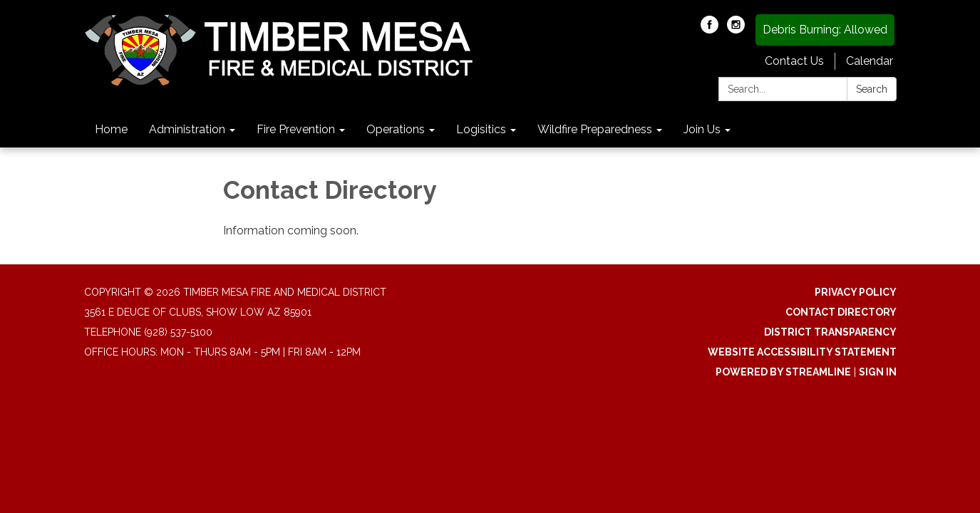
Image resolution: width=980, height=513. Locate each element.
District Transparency (830, 332)
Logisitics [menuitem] (481, 129)
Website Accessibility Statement (802, 352)
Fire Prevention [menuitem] (296, 129)
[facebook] (710, 30)
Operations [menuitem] (396, 129)
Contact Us (794, 61)
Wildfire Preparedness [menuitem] (595, 129)
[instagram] (736, 30)
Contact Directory (841, 312)
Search (872, 89)
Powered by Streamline (783, 372)
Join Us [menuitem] (702, 129)
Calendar (870, 61)
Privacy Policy (856, 292)
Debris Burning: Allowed (825, 30)
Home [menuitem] (111, 129)
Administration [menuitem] (187, 129)
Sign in (878, 372)
